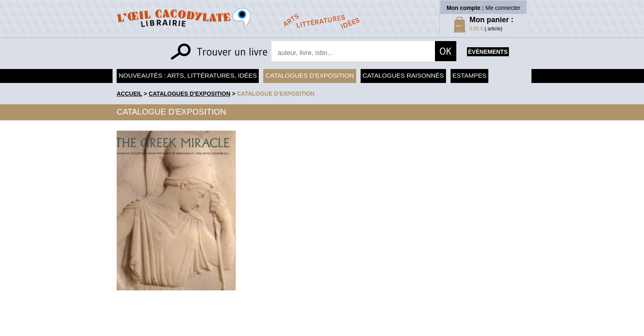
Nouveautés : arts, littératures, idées (188, 75)
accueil (129, 94)
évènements (488, 52)
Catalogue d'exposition (276, 94)
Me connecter (503, 8)
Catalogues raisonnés (403, 75)
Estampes (470, 75)
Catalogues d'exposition (309, 75)
